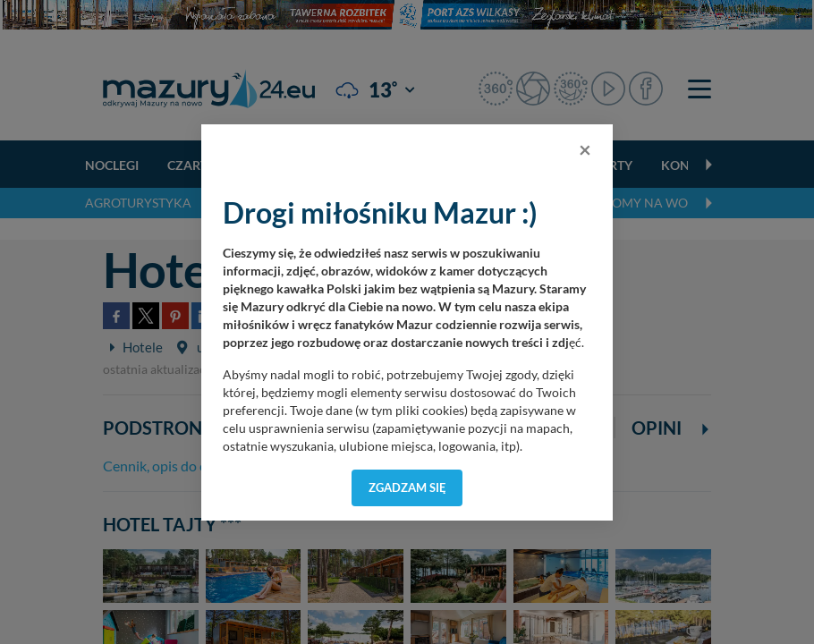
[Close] (585, 149)
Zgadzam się (407, 487)
